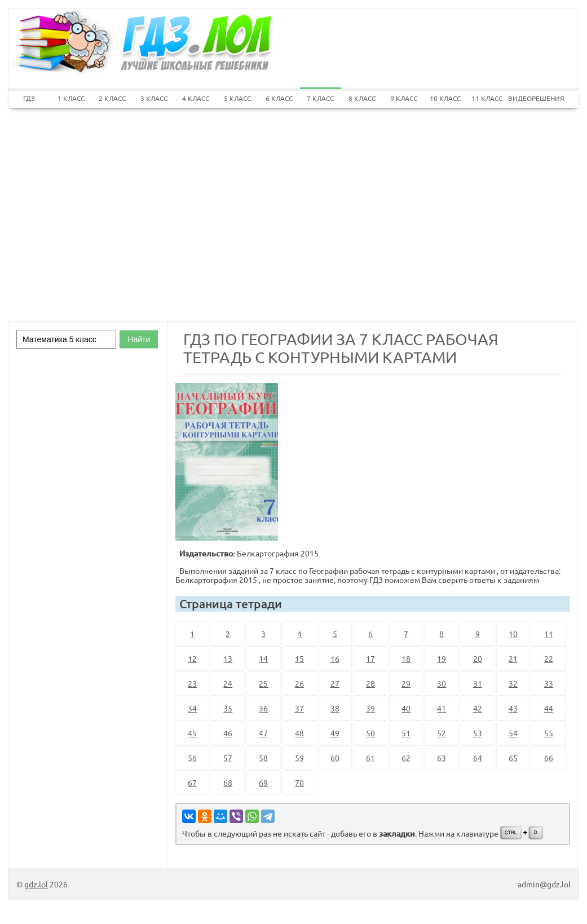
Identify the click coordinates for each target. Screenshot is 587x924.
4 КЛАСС (196, 98)
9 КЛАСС (404, 98)
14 (263, 658)
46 (228, 733)
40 (406, 708)
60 (335, 758)
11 (549, 634)
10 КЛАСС (445, 98)
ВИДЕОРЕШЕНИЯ (529, 98)
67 (192, 782)
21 (513, 658)
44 (549, 708)
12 (192, 658)
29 (406, 683)
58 (263, 758)
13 (228, 658)
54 (513, 733)
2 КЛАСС (112, 98)
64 (478, 758)
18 (406, 658)
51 (406, 733)
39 (370, 708)
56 (192, 758)
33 (549, 683)
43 (513, 708)
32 (513, 683)
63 (442, 758)
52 (442, 733)
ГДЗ (29, 98)
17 (370, 658)
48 (299, 733)
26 (299, 683)
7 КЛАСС (320, 98)
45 (192, 733)
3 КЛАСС (154, 98)
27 (335, 683)
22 (549, 658)
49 (335, 733)
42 (478, 708)
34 (192, 708)
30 (442, 683)
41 (442, 708)
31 (478, 683)
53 (478, 733)
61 (370, 758)
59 (299, 758)
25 (263, 683)
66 (549, 758)
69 (263, 782)
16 (335, 658)
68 (228, 782)
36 (263, 708)
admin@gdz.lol (544, 884)
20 (478, 658)
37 (299, 708)
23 (192, 683)
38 (335, 708)
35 (228, 708)
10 (513, 634)
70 (299, 782)
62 (406, 758)
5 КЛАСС (237, 98)
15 (299, 658)
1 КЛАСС (71, 98)
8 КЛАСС (362, 98)
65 (513, 758)
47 (263, 733)
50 (370, 733)
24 (228, 683)
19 (442, 658)
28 (370, 683)
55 (549, 733)
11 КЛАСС (487, 98)
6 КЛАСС (279, 98)
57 (228, 758)
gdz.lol (36, 884)
